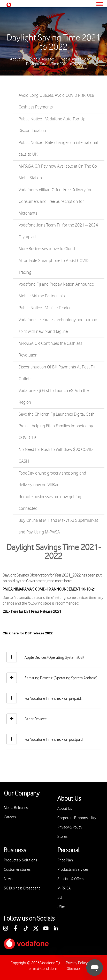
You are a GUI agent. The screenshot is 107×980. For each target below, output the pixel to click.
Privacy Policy (77, 963)
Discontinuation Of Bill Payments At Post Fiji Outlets (57, 373)
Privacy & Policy (70, 827)
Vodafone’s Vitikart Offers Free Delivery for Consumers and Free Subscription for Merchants (55, 202)
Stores (62, 837)
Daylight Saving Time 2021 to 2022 (54, 43)
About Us (17, 59)
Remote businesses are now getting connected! (50, 503)
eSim (61, 907)
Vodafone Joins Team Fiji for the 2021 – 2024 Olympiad (58, 231)
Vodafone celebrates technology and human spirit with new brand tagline (58, 326)
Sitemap (73, 969)
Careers (10, 817)
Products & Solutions (20, 860)
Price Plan (65, 860)
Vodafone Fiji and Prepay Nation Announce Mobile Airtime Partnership (56, 290)
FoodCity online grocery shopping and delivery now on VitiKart (52, 479)
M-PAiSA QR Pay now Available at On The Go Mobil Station (58, 172)
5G (60, 898)
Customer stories (17, 870)
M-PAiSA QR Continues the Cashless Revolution (50, 349)
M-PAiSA (64, 888)
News (8, 879)
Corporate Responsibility (77, 818)
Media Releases (43, 59)
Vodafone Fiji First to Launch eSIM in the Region (54, 397)
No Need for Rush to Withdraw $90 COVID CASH (56, 455)
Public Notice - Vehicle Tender (45, 308)
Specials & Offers (70, 879)
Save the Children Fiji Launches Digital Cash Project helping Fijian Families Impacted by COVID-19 (57, 426)
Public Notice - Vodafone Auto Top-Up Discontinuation (52, 125)
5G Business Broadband (22, 888)
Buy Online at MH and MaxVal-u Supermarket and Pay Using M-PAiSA (58, 526)
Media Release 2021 (76, 59)
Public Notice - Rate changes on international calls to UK (58, 149)
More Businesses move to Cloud (47, 249)
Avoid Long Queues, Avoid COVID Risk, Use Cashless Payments (56, 101)
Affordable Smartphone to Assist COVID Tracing (53, 267)
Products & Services (73, 870)
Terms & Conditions (42, 969)
